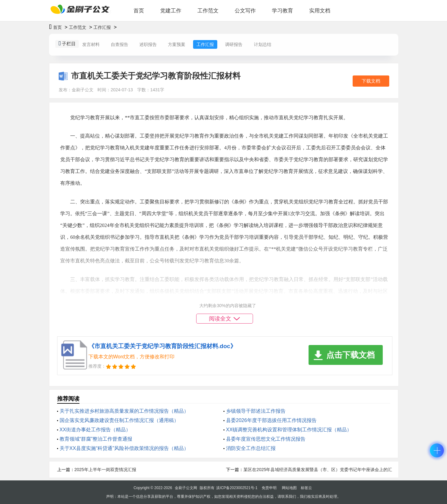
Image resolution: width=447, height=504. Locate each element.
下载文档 (371, 81)
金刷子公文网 (186, 488)
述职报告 (148, 44)
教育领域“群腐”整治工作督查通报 (96, 439)
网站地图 (289, 488)
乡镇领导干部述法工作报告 (256, 411)
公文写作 (245, 11)
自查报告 (120, 44)
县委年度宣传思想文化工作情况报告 (266, 439)
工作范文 (208, 11)
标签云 (306, 488)
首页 (139, 11)
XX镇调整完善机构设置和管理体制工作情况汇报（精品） (289, 430)
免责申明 (269, 488)
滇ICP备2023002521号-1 (237, 488)
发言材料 (91, 44)
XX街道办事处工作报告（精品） (95, 430)
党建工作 (171, 11)
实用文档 (320, 11)
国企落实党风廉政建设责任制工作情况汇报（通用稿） (119, 420)
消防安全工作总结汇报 (251, 448)
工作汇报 (102, 27)
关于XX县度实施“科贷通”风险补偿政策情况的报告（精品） (124, 448)
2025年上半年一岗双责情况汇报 (105, 470)
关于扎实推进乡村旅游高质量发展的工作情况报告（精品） (124, 411)
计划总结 (263, 44)
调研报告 (234, 44)
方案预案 (177, 44)
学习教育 (282, 11)
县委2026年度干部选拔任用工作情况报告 (271, 420)
